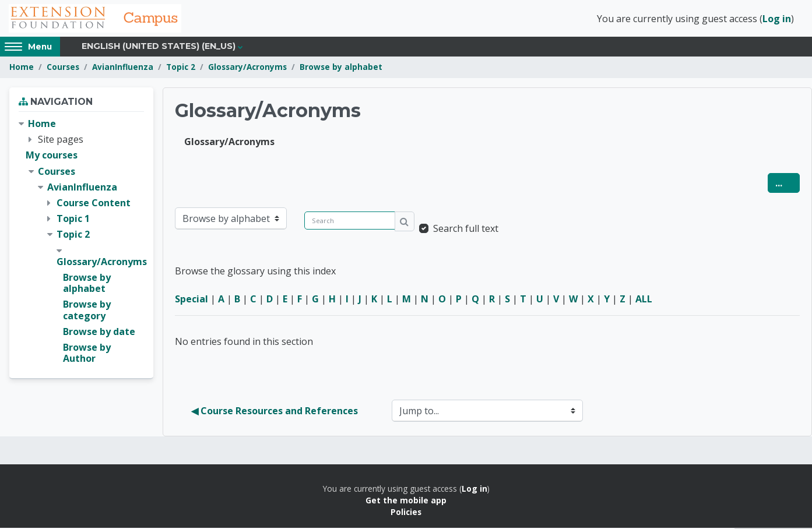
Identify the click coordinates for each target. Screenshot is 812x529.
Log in (777, 19)
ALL (644, 300)
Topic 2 (181, 68)
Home (22, 68)
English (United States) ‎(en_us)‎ (159, 48)
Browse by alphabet (341, 68)
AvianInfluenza (123, 68)
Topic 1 (73, 220)
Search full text (466, 230)
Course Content (94, 204)
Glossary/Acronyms (247, 68)
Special (191, 300)
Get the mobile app (406, 502)
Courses (63, 68)
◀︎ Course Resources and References (275, 412)
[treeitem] (81, 243)
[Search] (350, 222)
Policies (406, 514)
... (788, 184)
